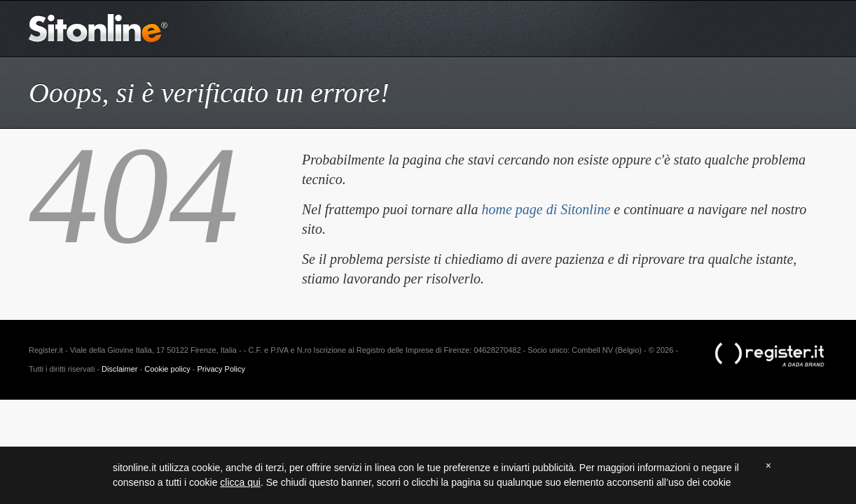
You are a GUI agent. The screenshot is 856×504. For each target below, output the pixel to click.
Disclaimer (119, 369)
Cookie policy (167, 369)
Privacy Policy (221, 369)
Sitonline (99, 28)
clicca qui (240, 482)
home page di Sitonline (546, 209)
